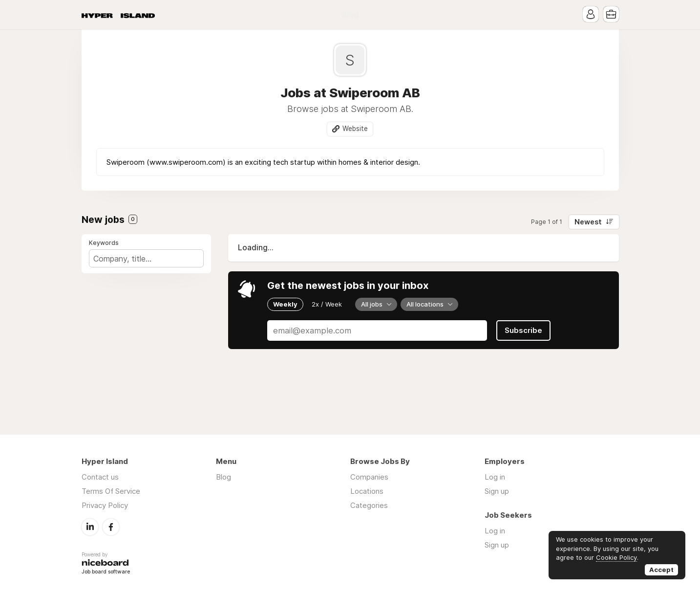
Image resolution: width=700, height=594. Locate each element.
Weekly (285, 304)
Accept (661, 570)
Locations (367, 491)
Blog (350, 14)
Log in (495, 477)
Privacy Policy (105, 505)
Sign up (497, 491)
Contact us (100, 477)
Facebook (111, 527)
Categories (369, 505)
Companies (369, 477)
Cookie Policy (616, 557)
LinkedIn (90, 527)
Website (355, 129)
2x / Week (327, 304)
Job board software (106, 572)
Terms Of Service (111, 491)
